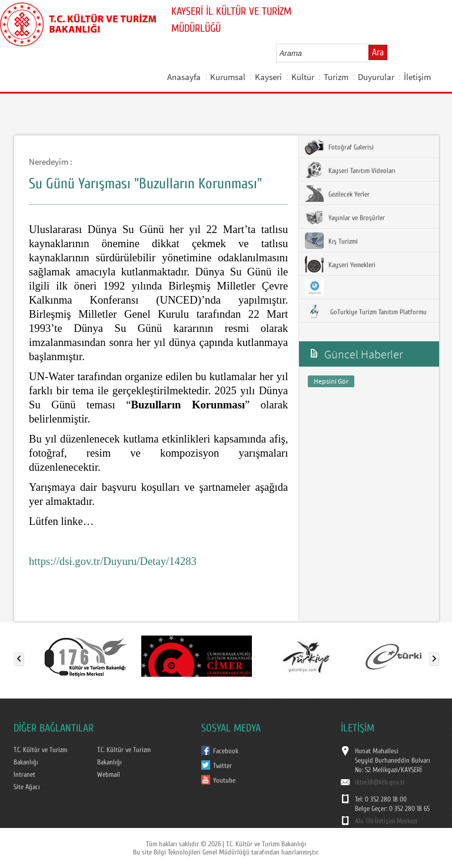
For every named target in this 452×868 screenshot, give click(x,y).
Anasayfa (184, 77)
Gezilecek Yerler (337, 194)
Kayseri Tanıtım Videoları (350, 170)
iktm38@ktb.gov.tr (380, 782)
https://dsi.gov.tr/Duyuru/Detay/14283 (113, 561)
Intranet (24, 774)
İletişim (417, 77)
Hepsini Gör (331, 381)
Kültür (303, 77)
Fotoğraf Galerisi (339, 147)
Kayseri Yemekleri (340, 264)
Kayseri (268, 77)
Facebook (226, 751)
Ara (378, 52)
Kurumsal (228, 77)
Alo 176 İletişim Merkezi (386, 821)
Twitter (222, 766)
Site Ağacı (27, 787)
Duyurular (376, 77)
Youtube (224, 780)
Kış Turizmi (331, 241)
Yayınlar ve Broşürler (345, 217)
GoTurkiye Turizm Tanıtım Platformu (366, 311)
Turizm (336, 77)
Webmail (109, 774)
